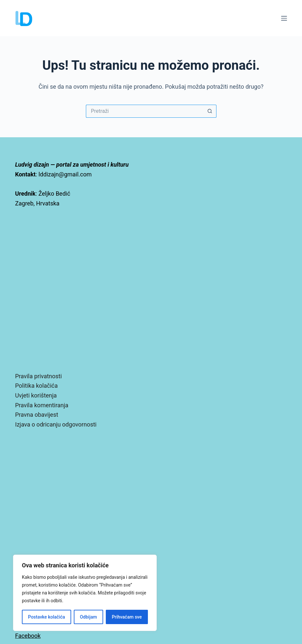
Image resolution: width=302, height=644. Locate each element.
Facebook (28, 636)
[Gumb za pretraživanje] (210, 111)
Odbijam (88, 617)
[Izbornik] (284, 18)
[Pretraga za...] (145, 111)
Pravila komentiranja (42, 405)
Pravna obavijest (37, 415)
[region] (85, 593)
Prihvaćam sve (127, 617)
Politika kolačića (36, 386)
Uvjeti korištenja (36, 395)
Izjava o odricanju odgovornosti (56, 424)
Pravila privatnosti (38, 376)
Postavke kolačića (47, 617)
